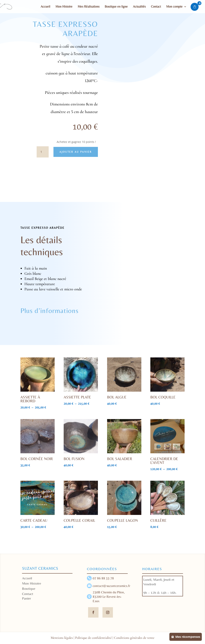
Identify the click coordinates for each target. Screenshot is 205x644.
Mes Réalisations (89, 7)
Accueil (45, 7)
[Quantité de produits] (43, 152)
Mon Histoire (64, 7)
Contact (156, 7)
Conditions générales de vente (134, 638)
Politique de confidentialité (93, 638)
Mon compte (174, 7)
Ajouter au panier (76, 152)
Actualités (139, 7)
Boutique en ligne (116, 7)
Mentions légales (62, 638)
